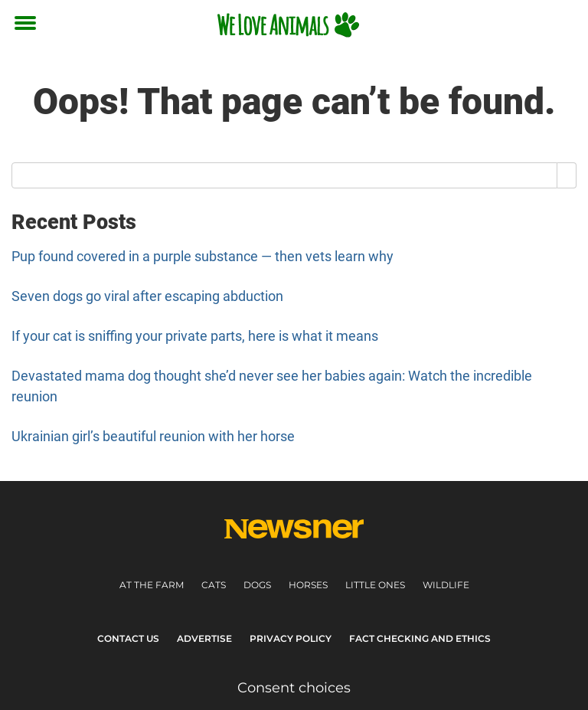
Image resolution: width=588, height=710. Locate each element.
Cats (214, 585)
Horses (308, 585)
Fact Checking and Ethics (420, 638)
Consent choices (294, 688)
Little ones (375, 585)
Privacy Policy (291, 638)
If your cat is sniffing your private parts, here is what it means (195, 336)
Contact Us (128, 638)
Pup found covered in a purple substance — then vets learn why (203, 256)
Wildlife (446, 585)
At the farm (152, 585)
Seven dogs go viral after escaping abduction (147, 296)
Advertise (204, 638)
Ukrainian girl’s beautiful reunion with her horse (153, 436)
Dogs (257, 585)
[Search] (567, 175)
